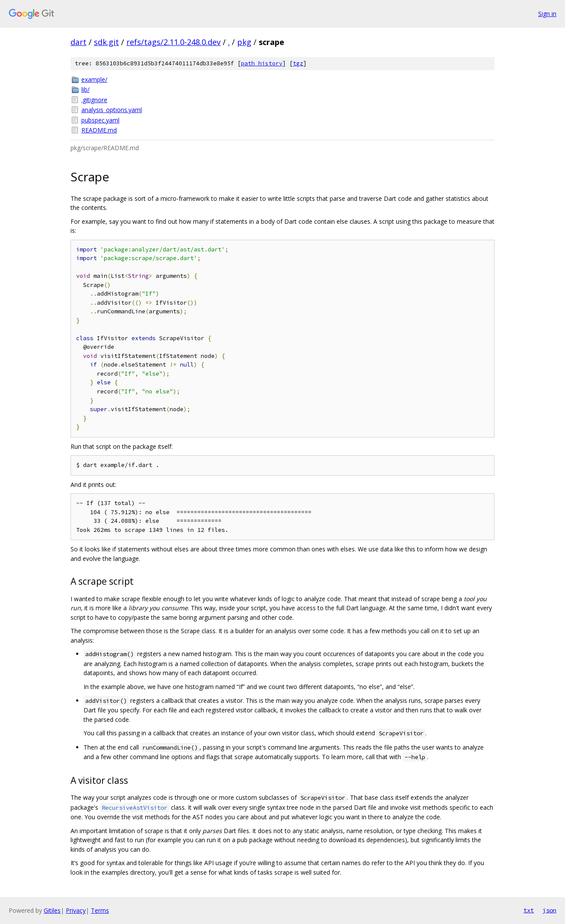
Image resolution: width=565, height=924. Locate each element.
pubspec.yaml (100, 120)
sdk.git (106, 42)
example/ (94, 79)
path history (262, 63)
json (549, 910)
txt (529, 910)
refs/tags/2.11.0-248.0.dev (173, 42)
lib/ (85, 89)
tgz (298, 63)
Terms (100, 910)
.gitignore (94, 100)
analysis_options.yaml (112, 110)
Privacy (76, 910)
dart (79, 42)
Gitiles (52, 910)
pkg (244, 42)
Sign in (547, 14)
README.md (99, 130)
